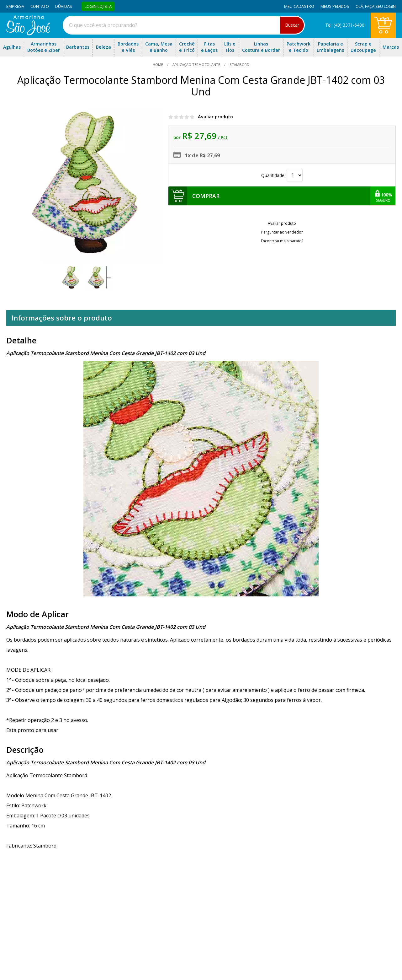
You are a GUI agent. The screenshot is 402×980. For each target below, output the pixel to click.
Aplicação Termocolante (196, 65)
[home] (28, 34)
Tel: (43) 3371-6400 (345, 25)
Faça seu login (380, 6)
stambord (239, 65)
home (158, 65)
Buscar (292, 25)
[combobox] (184, 25)
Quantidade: (282, 175)
